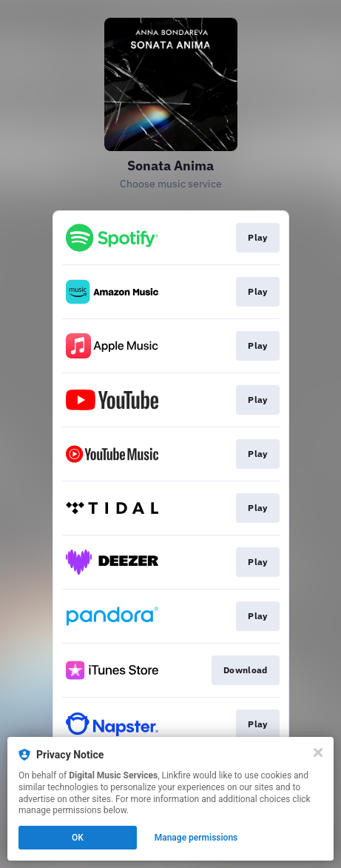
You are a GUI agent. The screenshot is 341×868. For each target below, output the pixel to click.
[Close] (318, 752)
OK (78, 838)
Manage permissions (196, 838)
